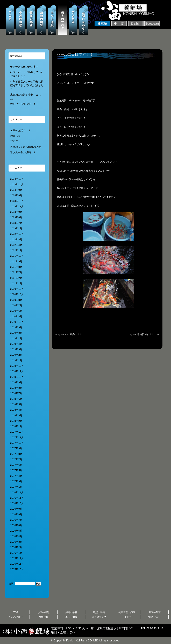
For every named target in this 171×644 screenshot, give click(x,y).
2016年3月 (16, 542)
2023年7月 (16, 223)
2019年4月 (16, 344)
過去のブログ (99, 617)
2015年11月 (17, 564)
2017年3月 (16, 481)
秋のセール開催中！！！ (24, 104)
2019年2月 (16, 355)
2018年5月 (16, 404)
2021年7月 (16, 272)
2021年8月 (16, 267)
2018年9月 (16, 382)
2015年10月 (17, 569)
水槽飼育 (44, 617)
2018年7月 (16, 393)
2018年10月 (17, 377)
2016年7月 (16, 520)
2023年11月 (17, 206)
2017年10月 (17, 443)
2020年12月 (17, 289)
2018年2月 (16, 421)
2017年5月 (16, 470)
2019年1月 (16, 360)
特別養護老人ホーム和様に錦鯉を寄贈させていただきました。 (27, 85)
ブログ (14, 141)
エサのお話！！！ (20, 130)
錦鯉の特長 (99, 612)
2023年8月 (16, 217)
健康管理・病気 (127, 612)
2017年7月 (16, 459)
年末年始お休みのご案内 (24, 67)
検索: (11, 584)
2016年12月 (17, 492)
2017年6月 (16, 465)
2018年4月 (16, 410)
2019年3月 (16, 349)
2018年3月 (16, 415)
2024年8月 (16, 195)
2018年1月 (16, 426)
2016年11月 (17, 498)
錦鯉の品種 (71, 612)
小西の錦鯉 (44, 612)
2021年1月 (16, 283)
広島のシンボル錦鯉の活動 (26, 147)
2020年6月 (16, 311)
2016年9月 (16, 509)
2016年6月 (16, 525)
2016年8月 (16, 514)
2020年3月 (16, 316)
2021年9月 (16, 261)
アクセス (127, 617)
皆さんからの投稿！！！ (24, 152)
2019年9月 (16, 327)
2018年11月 (17, 371)
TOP (16, 612)
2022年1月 (16, 250)
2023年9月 (16, 212)
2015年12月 (17, 558)
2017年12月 (17, 432)
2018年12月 (17, 366)
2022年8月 (16, 239)
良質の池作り (16, 617)
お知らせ (15, 136)
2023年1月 (16, 228)
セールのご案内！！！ (68, 334)
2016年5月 (16, 531)
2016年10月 (17, 503)
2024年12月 (17, 179)
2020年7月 (16, 305)
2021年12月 (17, 256)
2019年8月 (16, 333)
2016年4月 (16, 536)
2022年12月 (17, 234)
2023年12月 (17, 201)
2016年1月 (16, 553)
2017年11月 (17, 437)
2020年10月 (17, 294)
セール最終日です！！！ (145, 334)
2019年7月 (16, 338)
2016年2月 (16, 547)
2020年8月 (16, 300)
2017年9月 (16, 448)
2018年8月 (16, 388)
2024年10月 (17, 184)
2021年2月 (16, 278)
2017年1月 (16, 487)
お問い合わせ (155, 617)
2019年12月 (17, 322)
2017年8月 (16, 454)
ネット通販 (71, 617)
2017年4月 (16, 476)
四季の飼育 (155, 612)
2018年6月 (16, 399)
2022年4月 (16, 245)
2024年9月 (16, 190)
